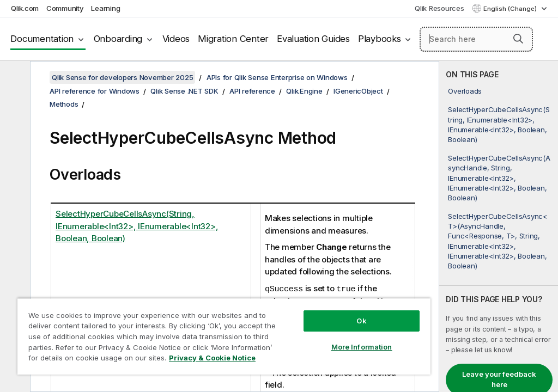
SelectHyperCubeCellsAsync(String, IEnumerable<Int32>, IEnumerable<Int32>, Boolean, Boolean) (499, 124)
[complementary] (499, 226)
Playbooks (380, 39)
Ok (361, 321)
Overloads (465, 91)
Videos (176, 39)
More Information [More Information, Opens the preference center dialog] (362, 347)
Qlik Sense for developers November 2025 (122, 77)
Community (65, 8)
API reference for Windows (95, 91)
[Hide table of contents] (14, 78)
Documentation (42, 39)
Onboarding (118, 39)
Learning (105, 8)
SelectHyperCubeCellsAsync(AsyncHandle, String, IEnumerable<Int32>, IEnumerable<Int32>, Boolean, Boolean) (499, 178)
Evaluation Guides (313, 39)
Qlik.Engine (304, 91)
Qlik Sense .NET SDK (184, 91)
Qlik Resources (439, 8)
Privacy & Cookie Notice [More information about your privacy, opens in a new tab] (212, 358)
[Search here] (476, 39)
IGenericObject (358, 91)
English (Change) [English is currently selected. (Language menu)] (511, 9)
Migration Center (233, 39)
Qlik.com (25, 8)
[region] (224, 336)
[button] (518, 39)
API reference (252, 91)
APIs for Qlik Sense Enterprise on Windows (277, 77)
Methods (64, 104)
